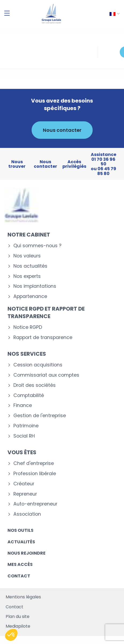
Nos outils (20, 530)
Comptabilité (29, 396)
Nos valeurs (27, 256)
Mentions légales (23, 597)
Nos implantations (35, 286)
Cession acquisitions (38, 365)
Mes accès (20, 564)
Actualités (21, 542)
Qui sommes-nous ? (37, 246)
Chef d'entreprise (34, 463)
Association (27, 514)
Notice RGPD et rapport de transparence (46, 312)
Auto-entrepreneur (35, 504)
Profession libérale (35, 474)
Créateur (24, 484)
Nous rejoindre (27, 553)
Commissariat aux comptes (46, 375)
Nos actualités (30, 266)
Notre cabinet (29, 235)
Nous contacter (62, 130)
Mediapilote (18, 626)
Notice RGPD (28, 327)
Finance (23, 405)
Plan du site (18, 616)
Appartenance (30, 296)
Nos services (27, 354)
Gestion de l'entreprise (40, 416)
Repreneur (25, 494)
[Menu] (7, 13)
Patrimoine (26, 426)
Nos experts (27, 276)
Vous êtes (22, 452)
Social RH (24, 436)
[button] (11, 635)
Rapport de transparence (43, 338)
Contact (19, 576)
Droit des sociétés (35, 385)
